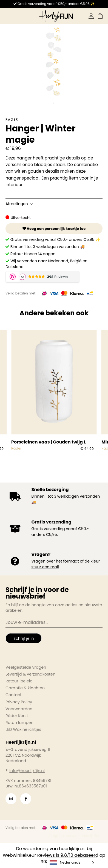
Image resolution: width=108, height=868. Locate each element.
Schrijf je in (24, 638)
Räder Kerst (17, 716)
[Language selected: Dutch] (72, 863)
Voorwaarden (19, 709)
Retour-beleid (19, 681)
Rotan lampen (19, 723)
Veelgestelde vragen (26, 667)
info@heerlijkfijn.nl (27, 771)
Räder (12, 119)
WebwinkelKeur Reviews (29, 855)
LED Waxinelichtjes (23, 729)
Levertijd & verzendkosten (30, 674)
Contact (13, 695)
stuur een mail (45, 567)
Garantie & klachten (25, 688)
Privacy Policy (19, 702)
